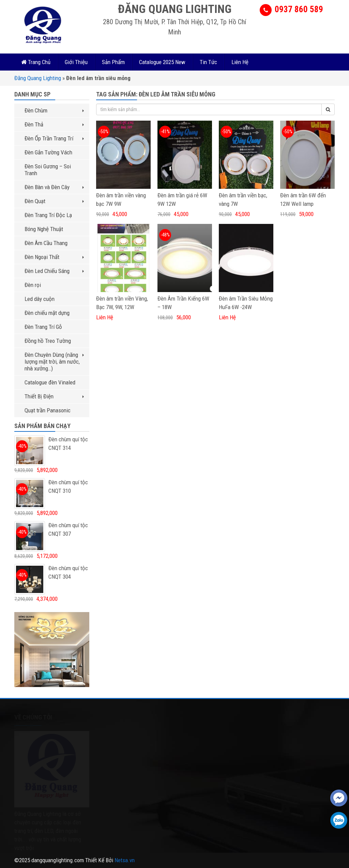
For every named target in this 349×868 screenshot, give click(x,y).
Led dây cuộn (40, 299)
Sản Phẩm (113, 62)
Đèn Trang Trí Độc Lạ (48, 215)
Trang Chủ (36, 62)
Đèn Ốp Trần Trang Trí (54, 138)
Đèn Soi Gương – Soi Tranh (48, 170)
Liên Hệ (240, 62)
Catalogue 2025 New (162, 62)
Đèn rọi (33, 285)
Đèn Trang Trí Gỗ (43, 327)
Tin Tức (208, 62)
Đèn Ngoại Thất (54, 257)
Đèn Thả (54, 124)
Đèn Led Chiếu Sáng (54, 271)
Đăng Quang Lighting (38, 78)
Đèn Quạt (54, 201)
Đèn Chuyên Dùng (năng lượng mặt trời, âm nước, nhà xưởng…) (54, 362)
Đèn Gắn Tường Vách (48, 152)
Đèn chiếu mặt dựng (47, 313)
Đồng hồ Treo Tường (48, 341)
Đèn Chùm (54, 110)
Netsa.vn (125, 860)
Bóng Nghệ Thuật (44, 229)
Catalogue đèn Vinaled (50, 382)
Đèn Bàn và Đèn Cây (54, 187)
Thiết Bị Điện (54, 396)
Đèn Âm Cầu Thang (46, 243)
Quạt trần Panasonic (48, 410)
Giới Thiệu (76, 62)
